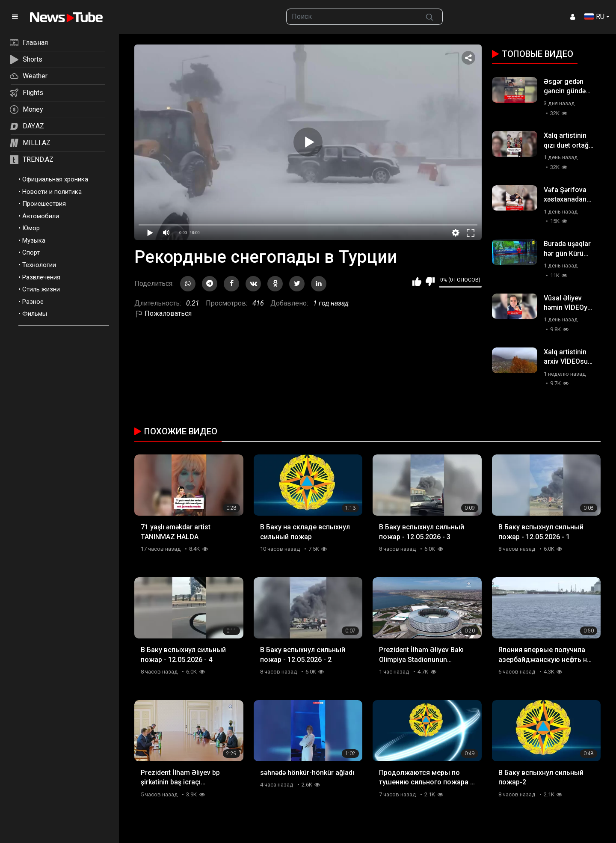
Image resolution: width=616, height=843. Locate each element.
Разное (33, 302)
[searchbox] (352, 17)
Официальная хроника (55, 179)
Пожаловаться (163, 313)
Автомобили (41, 216)
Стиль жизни (41, 289)
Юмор (31, 228)
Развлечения (41, 277)
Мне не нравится (430, 282)
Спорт (31, 252)
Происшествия (44, 204)
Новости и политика (52, 192)
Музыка (34, 240)
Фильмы (35, 314)
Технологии (39, 265)
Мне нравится (417, 282)
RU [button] (594, 16)
